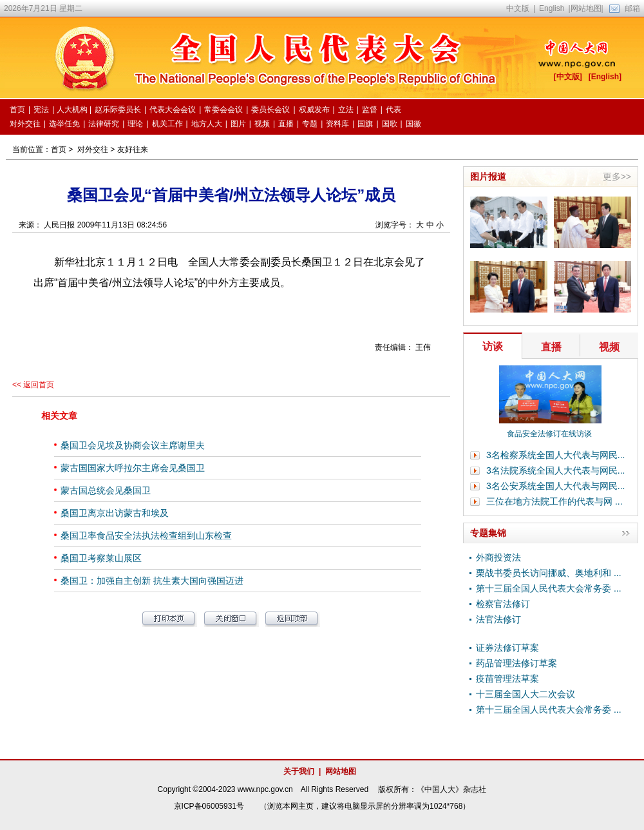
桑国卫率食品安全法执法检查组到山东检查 (146, 536)
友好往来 (133, 150)
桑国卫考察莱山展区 (101, 558)
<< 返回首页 (33, 385)
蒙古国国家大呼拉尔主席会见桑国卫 (133, 468)
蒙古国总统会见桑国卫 (106, 490)
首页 (59, 150)
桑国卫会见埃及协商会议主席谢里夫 (133, 445)
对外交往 (93, 150)
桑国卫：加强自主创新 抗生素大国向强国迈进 (152, 581)
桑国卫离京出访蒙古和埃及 (115, 513)
